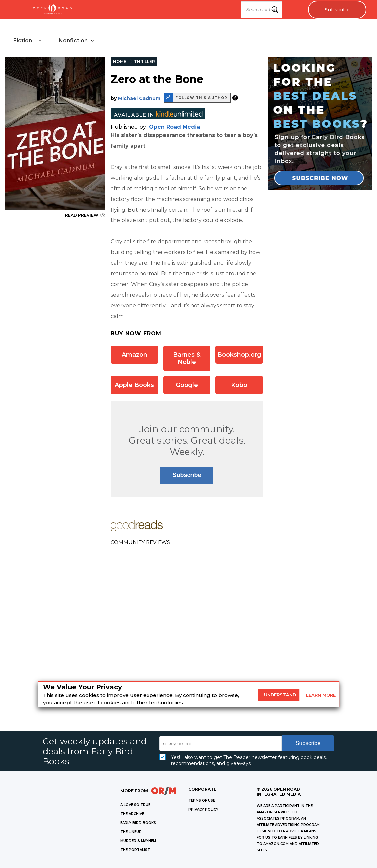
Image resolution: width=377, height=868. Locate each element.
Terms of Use (202, 801)
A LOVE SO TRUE (135, 805)
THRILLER (144, 61)
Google (187, 385)
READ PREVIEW (85, 215)
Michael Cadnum (139, 98)
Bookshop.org (239, 355)
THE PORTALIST (135, 850)
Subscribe (337, 10)
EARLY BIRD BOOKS (138, 823)
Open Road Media (175, 127)
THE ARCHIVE (132, 814)
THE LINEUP (131, 832)
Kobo (239, 385)
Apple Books (134, 385)
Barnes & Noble (187, 358)
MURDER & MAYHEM (138, 841)
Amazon (134, 355)
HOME (120, 61)
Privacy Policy (203, 810)
